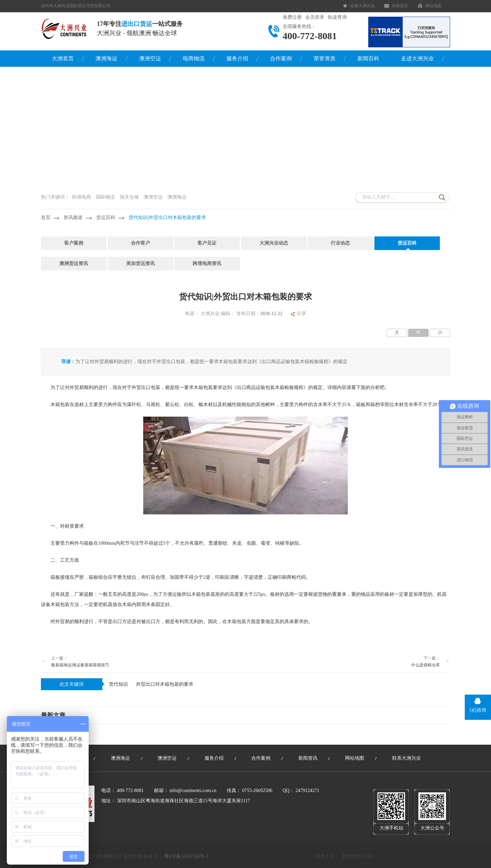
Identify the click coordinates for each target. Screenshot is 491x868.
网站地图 (433, 6)
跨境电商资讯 (207, 263)
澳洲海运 (106, 58)
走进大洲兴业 (417, 58)
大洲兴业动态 (274, 243)
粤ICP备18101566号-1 (186, 856)
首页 (46, 218)
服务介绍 (237, 58)
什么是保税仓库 (426, 665)
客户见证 (207, 243)
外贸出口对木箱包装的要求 (165, 684)
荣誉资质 (325, 58)
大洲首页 (63, 58)
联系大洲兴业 (406, 758)
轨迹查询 (337, 17)
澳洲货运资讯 (74, 263)
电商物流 (194, 58)
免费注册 (292, 17)
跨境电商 (81, 197)
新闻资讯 (308, 758)
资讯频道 (73, 218)
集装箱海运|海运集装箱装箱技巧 (80, 665)
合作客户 (140, 243)
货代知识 (118, 684)
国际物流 (105, 197)
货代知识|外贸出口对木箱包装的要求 (167, 218)
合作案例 (281, 58)
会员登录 (315, 17)
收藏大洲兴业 (362, 6)
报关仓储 (129, 197)
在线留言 (400, 6)
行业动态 (340, 243)
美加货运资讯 (140, 263)
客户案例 (74, 243)
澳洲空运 (150, 58)
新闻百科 (368, 58)
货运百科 (106, 218)
